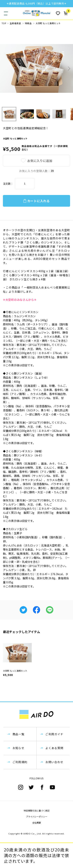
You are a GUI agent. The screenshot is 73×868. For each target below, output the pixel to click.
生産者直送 (15, 23)
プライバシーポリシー (37, 817)
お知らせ (18, 748)
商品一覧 (18, 734)
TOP (4, 23)
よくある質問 (54, 748)
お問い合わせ (54, 762)
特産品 (28, 23)
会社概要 (37, 823)
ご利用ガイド (54, 734)
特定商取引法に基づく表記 (37, 810)
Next (69, 68)
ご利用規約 (20, 762)
